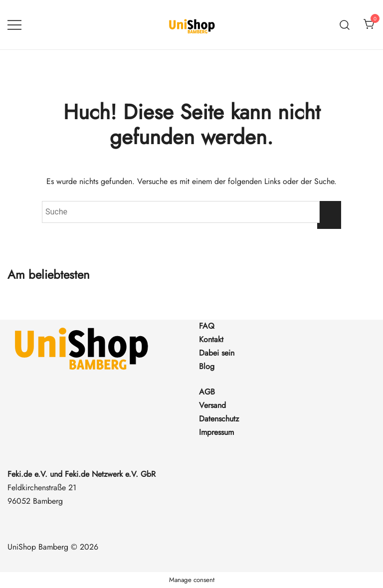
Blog (207, 366)
